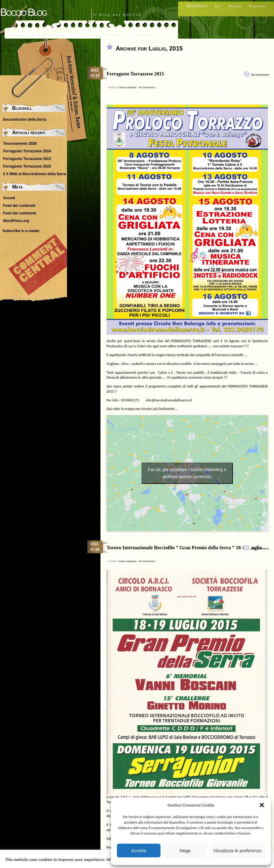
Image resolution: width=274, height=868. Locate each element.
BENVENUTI (197, 6)
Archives (235, 6)
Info (218, 6)
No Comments (260, 75)
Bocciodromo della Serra (25, 120)
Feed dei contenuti (19, 206)
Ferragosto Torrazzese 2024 (27, 151)
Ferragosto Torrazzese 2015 (135, 74)
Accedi (9, 198)
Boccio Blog (23, 12)
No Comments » (148, 87)
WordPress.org (16, 221)
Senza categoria (128, 87)
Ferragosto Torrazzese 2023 (27, 159)
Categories (257, 6)
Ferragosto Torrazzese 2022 (27, 166)
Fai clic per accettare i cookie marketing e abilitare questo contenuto (187, 473)
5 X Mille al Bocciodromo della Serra (35, 174)
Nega (185, 851)
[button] (262, 805)
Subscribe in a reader (21, 231)
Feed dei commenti (20, 213)
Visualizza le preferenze (237, 851)
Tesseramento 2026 (20, 144)
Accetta (139, 851)
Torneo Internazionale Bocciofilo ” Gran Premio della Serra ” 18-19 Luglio (184, 548)
